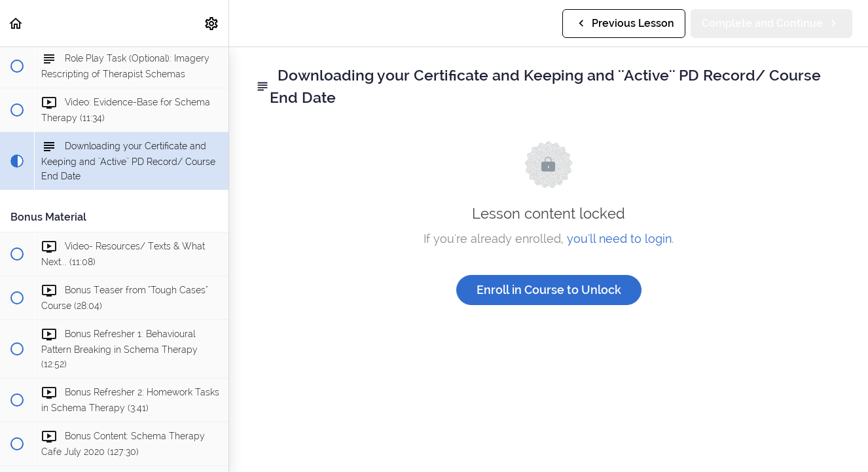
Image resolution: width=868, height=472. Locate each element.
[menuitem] (212, 23)
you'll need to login (619, 239)
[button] (16, 23)
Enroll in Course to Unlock (549, 290)
